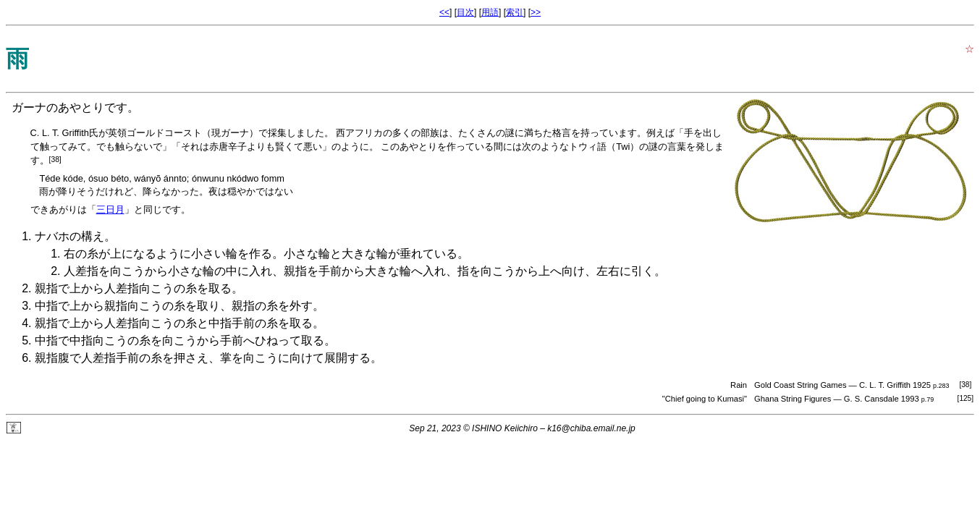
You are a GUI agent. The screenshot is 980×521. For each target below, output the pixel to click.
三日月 (110, 209)
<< (444, 12)
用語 (490, 12)
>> (536, 12)
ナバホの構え (69, 236)
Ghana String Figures (793, 399)
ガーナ (29, 107)
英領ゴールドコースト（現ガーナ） (183, 133)
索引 (515, 12)
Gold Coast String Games (800, 385)
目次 (465, 12)
